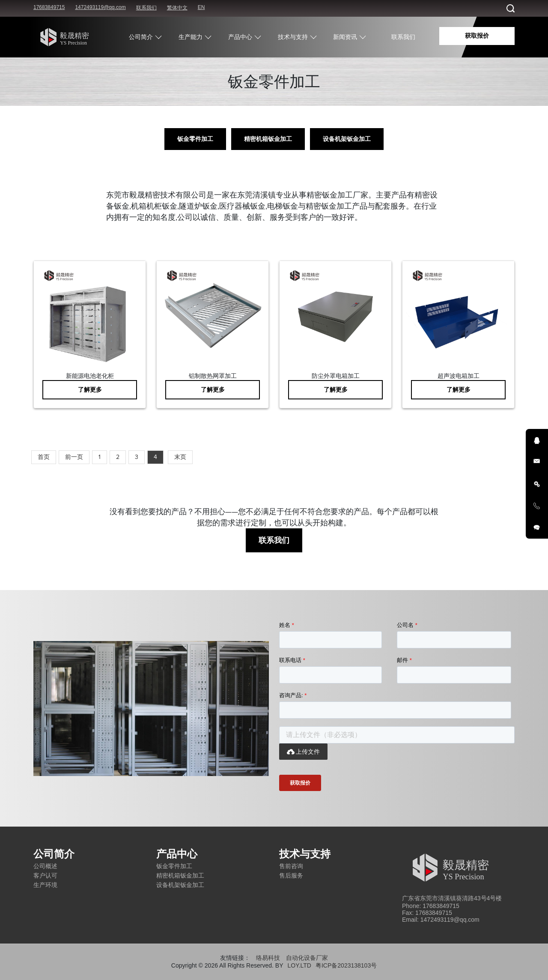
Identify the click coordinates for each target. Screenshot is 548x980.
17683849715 (49, 7)
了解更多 (90, 390)
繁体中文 (177, 8)
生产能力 (191, 37)
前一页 (74, 457)
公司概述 (45, 866)
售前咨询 (291, 866)
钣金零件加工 (195, 139)
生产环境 (45, 885)
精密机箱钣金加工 (268, 139)
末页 (180, 457)
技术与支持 (293, 37)
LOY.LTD (299, 965)
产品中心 (240, 37)
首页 (44, 457)
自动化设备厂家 (307, 958)
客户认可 (45, 875)
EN (201, 7)
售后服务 (291, 875)
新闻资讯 (345, 37)
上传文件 (303, 752)
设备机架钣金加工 (347, 139)
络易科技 (268, 958)
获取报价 (477, 36)
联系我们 (146, 8)
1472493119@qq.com (100, 7)
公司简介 (141, 37)
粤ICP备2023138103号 (346, 965)
